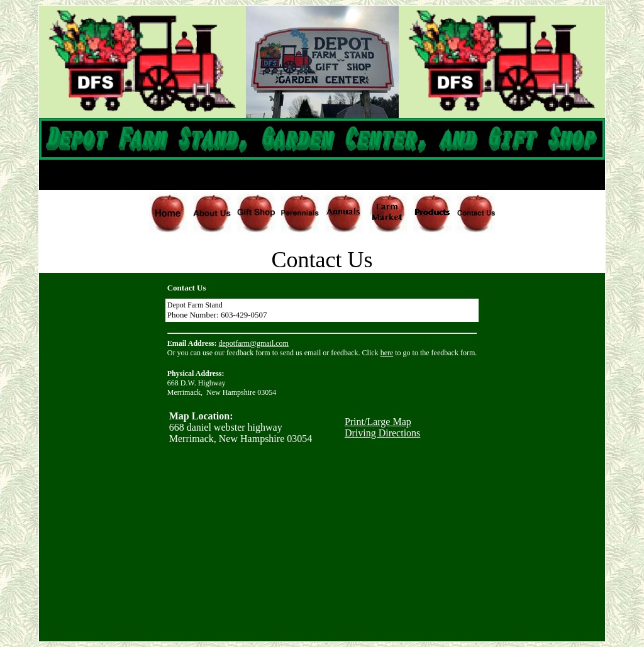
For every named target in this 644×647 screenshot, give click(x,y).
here (387, 353)
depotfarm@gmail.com (254, 343)
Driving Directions (382, 433)
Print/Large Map (378, 422)
